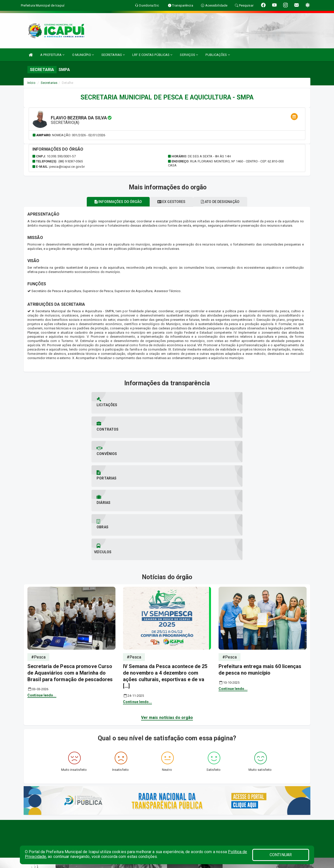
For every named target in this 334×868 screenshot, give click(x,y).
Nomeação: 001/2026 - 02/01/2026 (79, 135)
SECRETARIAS (113, 55)
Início (31, 83)
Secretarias (49, 83)
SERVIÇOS (189, 55)
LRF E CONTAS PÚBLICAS (152, 55)
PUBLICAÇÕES (218, 55)
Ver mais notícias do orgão (167, 595)
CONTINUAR (281, 855)
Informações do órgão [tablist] (113, 202)
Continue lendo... (42, 573)
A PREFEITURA (52, 55)
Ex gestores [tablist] (171, 202)
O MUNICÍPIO (83, 55)
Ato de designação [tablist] (226, 202)
